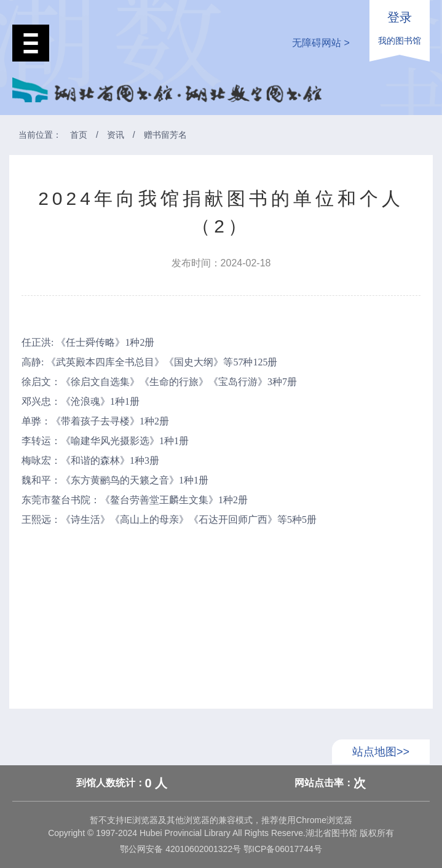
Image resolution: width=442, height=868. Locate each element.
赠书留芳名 (165, 135)
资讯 (116, 135)
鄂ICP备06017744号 (282, 849)
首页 (79, 135)
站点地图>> (381, 752)
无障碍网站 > (321, 43)
